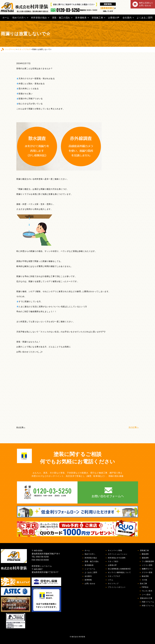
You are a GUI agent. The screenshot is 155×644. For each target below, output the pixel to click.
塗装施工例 (97, 18)
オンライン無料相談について (119, 572)
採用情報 (88, 580)
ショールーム (90, 569)
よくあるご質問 (145, 18)
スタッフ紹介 (113, 561)
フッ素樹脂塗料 (148, 561)
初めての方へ (19, 18)
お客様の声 (114, 18)
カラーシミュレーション (118, 554)
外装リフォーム (148, 606)
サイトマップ (113, 584)
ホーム (6, 18)
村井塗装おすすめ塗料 (117, 558)
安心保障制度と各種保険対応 (119, 569)
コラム (111, 580)
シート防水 (146, 595)
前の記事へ (21, 427)
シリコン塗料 (147, 565)
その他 (144, 580)
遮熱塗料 (145, 558)
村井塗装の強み (39, 18)
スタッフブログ (24, 49)
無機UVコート (147, 569)
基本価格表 (81, 18)
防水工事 (144, 584)
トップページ (11, 49)
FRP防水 (145, 587)
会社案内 (127, 18)
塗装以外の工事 (146, 598)
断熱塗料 (145, 554)
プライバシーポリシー (117, 587)
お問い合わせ (90, 584)
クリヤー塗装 (147, 572)
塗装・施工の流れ (61, 18)
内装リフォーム (148, 602)
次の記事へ (134, 427)
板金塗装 (145, 576)
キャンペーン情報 (115, 550)
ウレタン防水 (147, 591)
